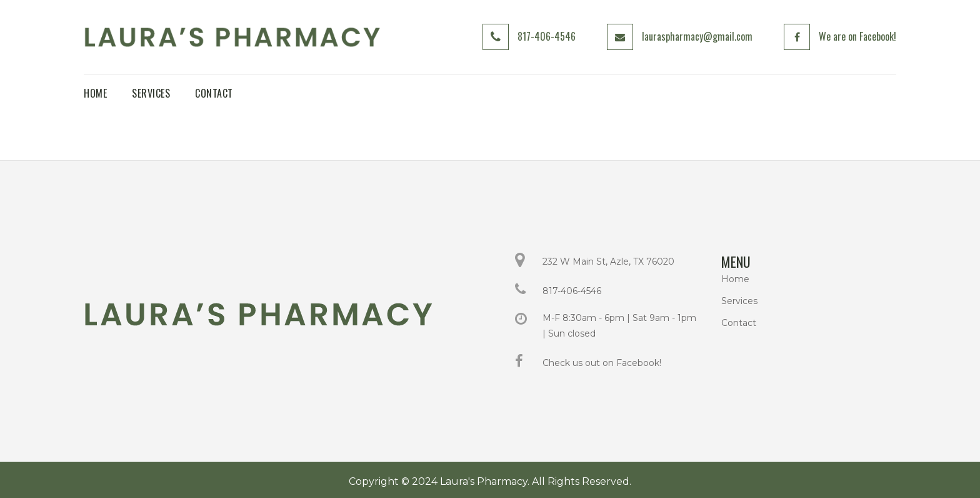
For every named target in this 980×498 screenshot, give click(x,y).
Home (735, 279)
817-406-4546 (547, 36)
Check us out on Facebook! (602, 363)
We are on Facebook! (857, 36)
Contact (739, 323)
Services (739, 301)
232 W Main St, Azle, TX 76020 (608, 262)
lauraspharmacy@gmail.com (697, 36)
